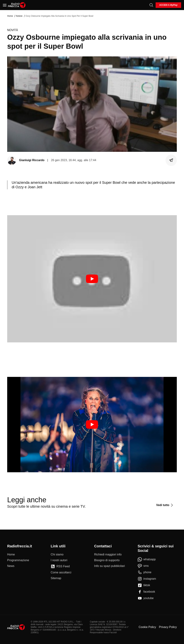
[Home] (17, 5)
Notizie (19, 16)
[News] (11, 566)
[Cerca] (151, 5)
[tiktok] (144, 585)
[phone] (145, 572)
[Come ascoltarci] (61, 573)
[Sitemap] (56, 578)
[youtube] (146, 598)
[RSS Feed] (60, 566)
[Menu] (5, 5)
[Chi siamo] (57, 555)
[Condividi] (171, 160)
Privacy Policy (168, 627)
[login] (168, 5)
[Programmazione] (18, 560)
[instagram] (147, 579)
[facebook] (146, 592)
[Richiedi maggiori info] (108, 555)
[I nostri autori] (59, 560)
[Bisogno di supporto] (107, 560)
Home (10, 16)
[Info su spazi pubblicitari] (110, 566)
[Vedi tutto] (165, 505)
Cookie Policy (147, 627)
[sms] (143, 566)
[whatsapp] (147, 559)
